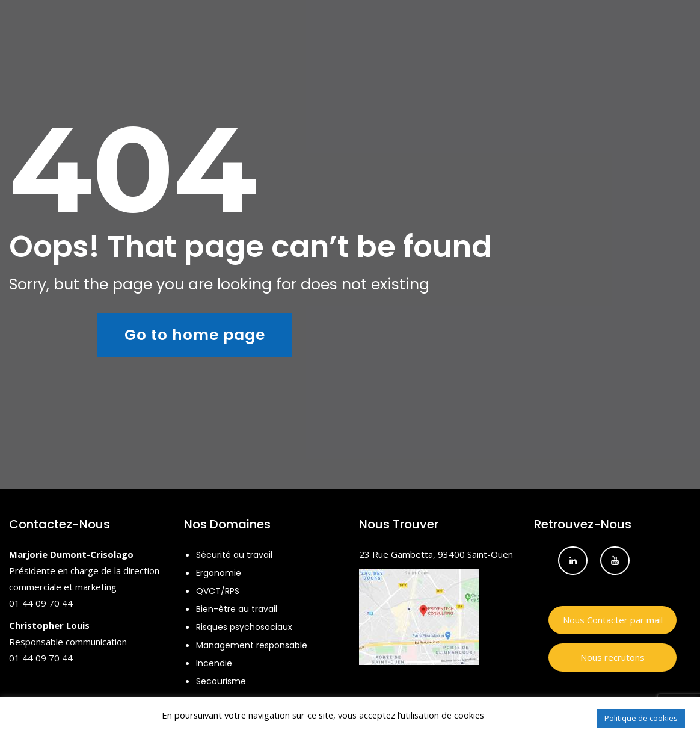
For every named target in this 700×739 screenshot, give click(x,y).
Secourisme (221, 681)
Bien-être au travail (237, 609)
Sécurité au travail (234, 555)
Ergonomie (219, 573)
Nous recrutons (612, 657)
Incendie (214, 663)
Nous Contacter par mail (613, 620)
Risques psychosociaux (244, 627)
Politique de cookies (641, 718)
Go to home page (195, 335)
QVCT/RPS (218, 591)
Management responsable (252, 645)
